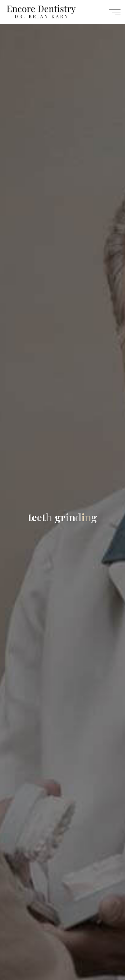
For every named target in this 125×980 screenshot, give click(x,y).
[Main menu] (115, 12)
